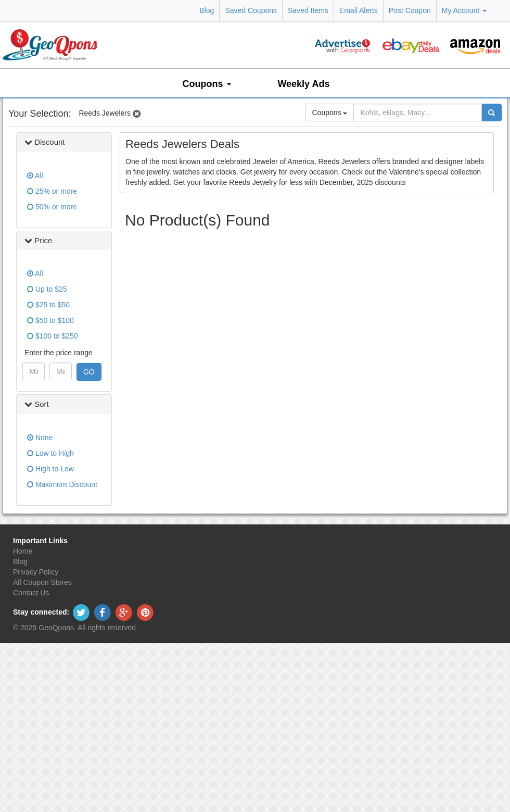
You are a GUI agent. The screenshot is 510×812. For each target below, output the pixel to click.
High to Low (50, 469)
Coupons (207, 84)
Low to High (50, 453)
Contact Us (31, 593)
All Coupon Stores (42, 582)
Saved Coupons (251, 10)
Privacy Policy (36, 572)
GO (89, 372)
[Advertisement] (307, 257)
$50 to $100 (50, 320)
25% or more (52, 191)
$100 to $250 (53, 336)
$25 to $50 (48, 305)
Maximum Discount (62, 484)
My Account (464, 10)
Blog (207, 10)
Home (23, 551)
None (40, 438)
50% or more (52, 207)
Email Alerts (359, 10)
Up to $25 (47, 289)
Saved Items (308, 10)
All (35, 176)
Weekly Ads (303, 84)
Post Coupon (410, 10)
